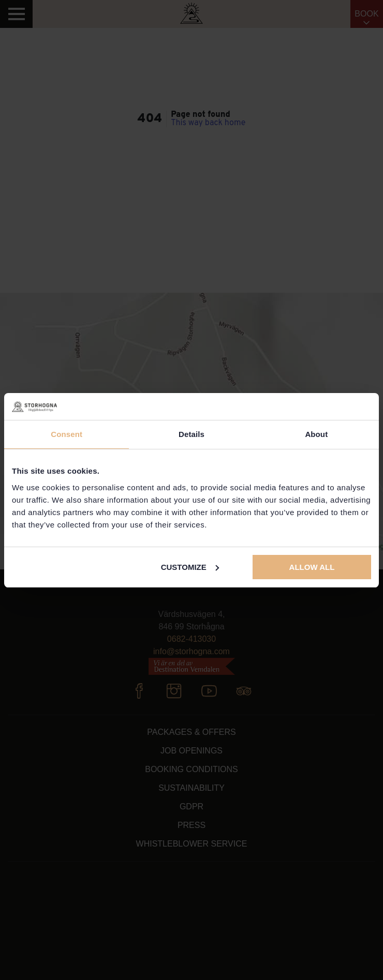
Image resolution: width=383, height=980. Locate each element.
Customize (190, 567)
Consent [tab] (67, 434)
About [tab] (316, 434)
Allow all (312, 567)
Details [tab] (192, 434)
